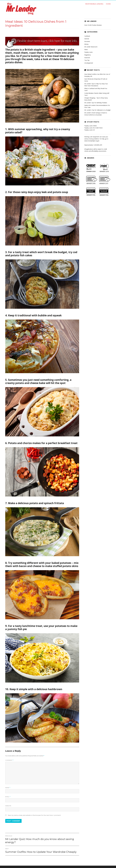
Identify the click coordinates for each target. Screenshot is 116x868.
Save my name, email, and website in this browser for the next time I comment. (34, 815)
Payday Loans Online (91, 126)
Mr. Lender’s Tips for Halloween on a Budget (97, 110)
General (87, 39)
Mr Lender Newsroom (91, 47)
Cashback (87, 36)
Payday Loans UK (90, 130)
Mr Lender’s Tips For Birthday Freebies (96, 103)
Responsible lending (94, 4)
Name (8, 788)
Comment (9, 760)
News (86, 50)
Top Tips (87, 60)
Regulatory (88, 55)
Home (108, 4)
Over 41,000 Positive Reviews (93, 25)
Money (86, 44)
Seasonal (87, 58)
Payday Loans (88, 52)
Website (8, 806)
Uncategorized (89, 63)
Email (8, 797)
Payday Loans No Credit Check (93, 128)
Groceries (87, 41)
